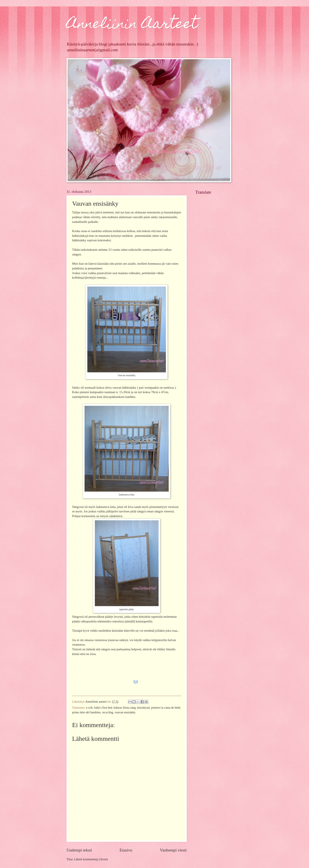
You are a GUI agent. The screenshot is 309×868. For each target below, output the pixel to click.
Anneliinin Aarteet (132, 25)
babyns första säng (125, 708)
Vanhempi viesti (173, 850)
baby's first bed (103, 708)
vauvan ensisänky (125, 712)
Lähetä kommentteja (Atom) (91, 859)
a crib (89, 708)
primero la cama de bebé (166, 708)
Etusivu (126, 850)
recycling (108, 712)
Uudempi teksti (79, 850)
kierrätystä (143, 708)
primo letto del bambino (86, 712)
